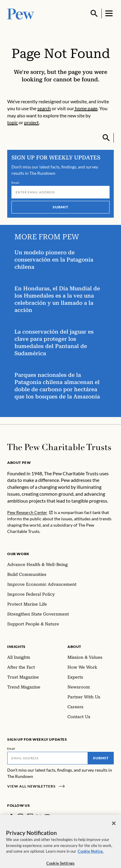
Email (16, 183)
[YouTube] (47, 817)
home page (86, 108)
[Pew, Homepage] (21, 13)
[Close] (114, 827)
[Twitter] (39, 817)
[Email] (60, 192)
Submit (60, 207)
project (31, 122)
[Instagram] (20, 817)
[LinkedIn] (30, 817)
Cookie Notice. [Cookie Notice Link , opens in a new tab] (91, 855)
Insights (16, 647)
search (44, 108)
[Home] (59, 447)
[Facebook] (11, 817)
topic (12, 122)
